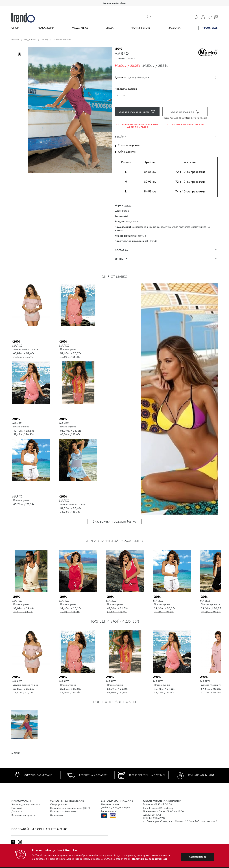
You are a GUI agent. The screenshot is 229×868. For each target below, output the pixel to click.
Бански (45, 40)
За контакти (57, 815)
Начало (15, 40)
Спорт (16, 28)
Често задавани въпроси (26, 804)
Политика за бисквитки (63, 811)
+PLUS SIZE (210, 28)
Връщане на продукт (23, 815)
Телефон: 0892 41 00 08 (157, 804)
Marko (128, 206)
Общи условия (59, 804)
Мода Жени (46, 28)
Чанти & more (141, 28)
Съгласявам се (198, 857)
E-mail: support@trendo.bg (158, 808)
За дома (174, 28)
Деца (110, 28)
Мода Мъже (80, 28)
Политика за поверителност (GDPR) (71, 808)
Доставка (17, 811)
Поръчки (17, 808)
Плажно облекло (63, 40)
